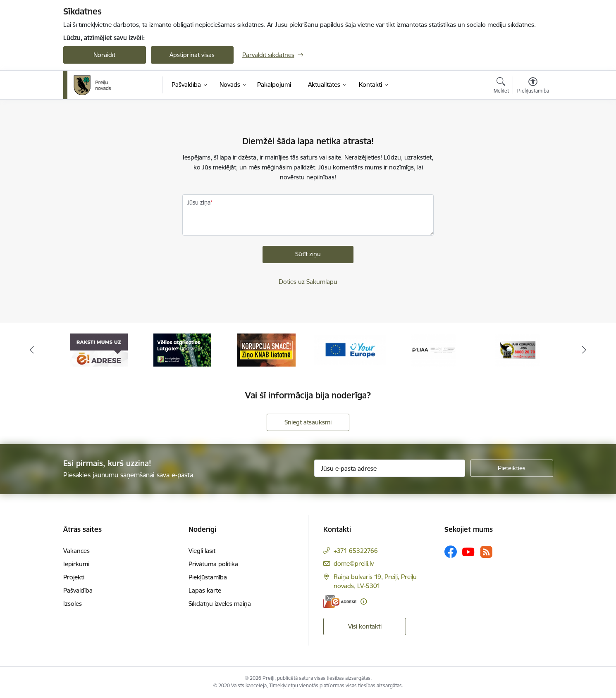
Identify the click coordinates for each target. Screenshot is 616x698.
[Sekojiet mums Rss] (486, 552)
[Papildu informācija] (364, 602)
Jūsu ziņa (199, 202)
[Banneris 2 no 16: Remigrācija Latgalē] (182, 349)
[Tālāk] (585, 350)
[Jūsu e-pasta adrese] (390, 468)
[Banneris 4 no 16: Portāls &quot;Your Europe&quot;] (350, 349)
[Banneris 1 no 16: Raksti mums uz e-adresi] (99, 349)
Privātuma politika (213, 564)
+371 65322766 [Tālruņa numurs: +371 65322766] (356, 551)
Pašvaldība (78, 590)
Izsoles (73, 604)
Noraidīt (104, 55)
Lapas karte (205, 590)
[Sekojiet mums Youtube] (468, 551)
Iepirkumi (76, 564)
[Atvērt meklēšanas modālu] (501, 86)
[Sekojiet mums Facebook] (451, 552)
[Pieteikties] (512, 468)
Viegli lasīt (202, 551)
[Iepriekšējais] (32, 350)
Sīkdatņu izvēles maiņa (220, 604)
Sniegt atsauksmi (308, 422)
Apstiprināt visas (192, 55)
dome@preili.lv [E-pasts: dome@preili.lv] (354, 563)
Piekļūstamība (208, 577)
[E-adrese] (340, 602)
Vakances (76, 551)
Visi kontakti (365, 626)
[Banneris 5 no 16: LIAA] (433, 349)
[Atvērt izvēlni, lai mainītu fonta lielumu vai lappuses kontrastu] (533, 86)
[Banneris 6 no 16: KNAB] (517, 349)
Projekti (74, 577)
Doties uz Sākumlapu (308, 282)
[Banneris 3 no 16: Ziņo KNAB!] (266, 349)
